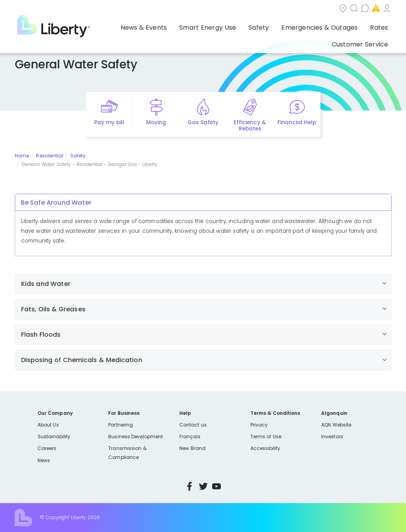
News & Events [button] (121, 25)
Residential (49, 156)
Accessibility (266, 448)
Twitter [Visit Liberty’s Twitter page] (203, 486)
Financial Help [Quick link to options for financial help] (297, 122)
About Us (48, 425)
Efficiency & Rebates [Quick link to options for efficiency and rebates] (250, 126)
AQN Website (336, 425)
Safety (78, 156)
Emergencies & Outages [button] (269, 25)
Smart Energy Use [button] (174, 25)
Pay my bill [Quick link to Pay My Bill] (109, 122)
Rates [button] (320, 25)
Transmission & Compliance (127, 453)
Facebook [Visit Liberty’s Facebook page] (190, 486)
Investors (332, 436)
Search (235, 9)
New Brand (192, 448)
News (44, 460)
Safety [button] (217, 25)
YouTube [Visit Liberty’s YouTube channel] (216, 486)
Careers (47, 448)
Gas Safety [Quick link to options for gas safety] (203, 122)
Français (190, 436)
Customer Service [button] (362, 25)
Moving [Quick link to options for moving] (156, 122)
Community (193, 9)
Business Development (136, 436)
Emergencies (325, 9)
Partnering (121, 425)
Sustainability (54, 436)
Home (22, 156)
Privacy (259, 425)
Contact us (277, 9)
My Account (374, 9)
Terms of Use (266, 436)
